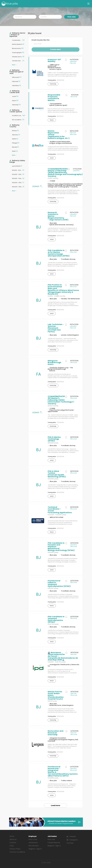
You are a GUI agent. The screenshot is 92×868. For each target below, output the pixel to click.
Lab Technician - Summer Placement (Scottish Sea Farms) (56, 328)
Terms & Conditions (17, 852)
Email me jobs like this (41, 40)
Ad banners (33, 843)
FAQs (12, 846)
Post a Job (33, 839)
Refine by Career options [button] (16, 111)
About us (13, 839)
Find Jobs (71, 17)
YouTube (70, 843)
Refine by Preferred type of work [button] (16, 72)
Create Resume (54, 843)
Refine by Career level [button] (14, 92)
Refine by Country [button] (14, 126)
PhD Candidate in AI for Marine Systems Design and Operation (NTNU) (59, 253)
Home (12, 836)
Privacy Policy (15, 849)
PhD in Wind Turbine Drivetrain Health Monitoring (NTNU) (57, 474)
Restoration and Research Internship (56, 733)
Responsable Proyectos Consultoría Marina (54, 98)
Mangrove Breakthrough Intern (54, 362)
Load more (55, 805)
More (14, 65)
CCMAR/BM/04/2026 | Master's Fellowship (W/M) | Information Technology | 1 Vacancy (61, 400)
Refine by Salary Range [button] (17, 161)
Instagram (74, 840)
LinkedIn (73, 837)
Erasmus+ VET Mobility (54, 60)
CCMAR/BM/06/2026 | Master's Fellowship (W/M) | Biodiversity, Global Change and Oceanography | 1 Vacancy (66, 172)
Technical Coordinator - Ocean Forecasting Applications (60, 510)
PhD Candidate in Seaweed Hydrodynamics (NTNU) (56, 619)
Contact (13, 843)
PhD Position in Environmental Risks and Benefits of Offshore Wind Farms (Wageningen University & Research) (63, 289)
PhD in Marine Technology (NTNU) (54, 439)
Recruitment (34, 846)
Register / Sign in (35, 849)
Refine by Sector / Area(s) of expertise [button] (17, 35)
